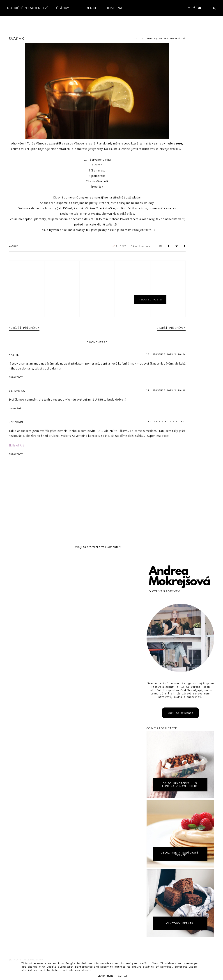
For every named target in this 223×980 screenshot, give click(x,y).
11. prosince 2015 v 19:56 (166, 390)
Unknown (16, 422)
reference (87, 8)
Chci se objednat (180, 713)
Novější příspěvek (24, 328)
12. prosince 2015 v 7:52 (167, 422)
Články (63, 8)
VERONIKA (17, 391)
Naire (14, 355)
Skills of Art (16, 445)
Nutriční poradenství (28, 8)
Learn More (106, 976)
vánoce (14, 246)
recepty (15, 20)
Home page (116, 8)
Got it (123, 976)
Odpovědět (16, 377)
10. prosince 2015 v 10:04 (166, 354)
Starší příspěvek (171, 328)
